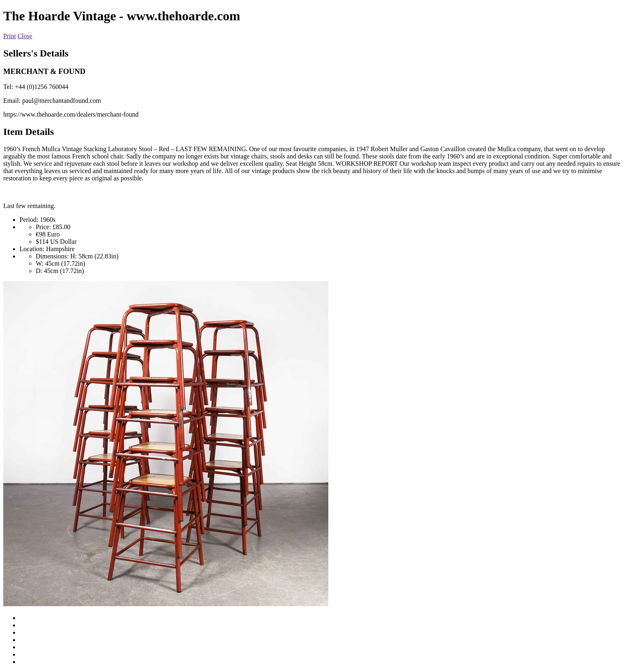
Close (25, 36)
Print (10, 36)
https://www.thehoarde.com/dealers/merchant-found (71, 114)
